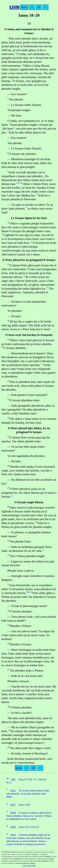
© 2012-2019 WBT (29, 865)
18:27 (13, 805)
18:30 (13, 813)
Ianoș (24, 7)
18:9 (13, 779)
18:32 (13, 827)
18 (39, 7)
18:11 (13, 791)
